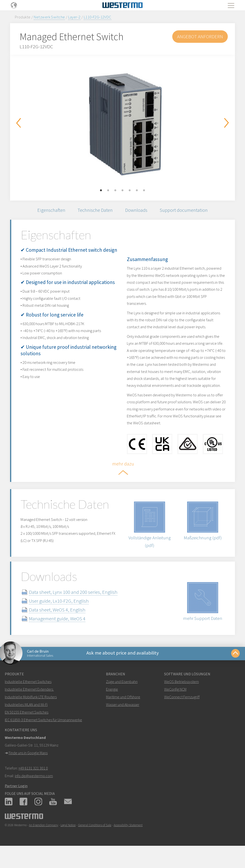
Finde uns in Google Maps (28, 770)
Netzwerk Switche (49, 17)
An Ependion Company (44, 842)
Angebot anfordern (200, 36)
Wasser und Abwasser (123, 721)
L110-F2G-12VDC (98, 17)
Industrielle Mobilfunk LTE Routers (31, 714)
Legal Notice (68, 842)
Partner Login (16, 803)
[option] (122, 124)
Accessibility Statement (128, 842)
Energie (112, 706)
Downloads (138, 210)
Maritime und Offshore (123, 714)
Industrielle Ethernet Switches (28, 699)
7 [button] (144, 191)
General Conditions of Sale (95, 842)
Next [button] (227, 123)
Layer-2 (74, 17)
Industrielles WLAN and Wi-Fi (26, 721)
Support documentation (186, 210)
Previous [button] (18, 123)
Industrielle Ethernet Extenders (29, 706)
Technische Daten (95, 210)
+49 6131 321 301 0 (33, 785)
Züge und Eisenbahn (122, 699)
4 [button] (122, 191)
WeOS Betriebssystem (181, 699)
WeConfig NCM (175, 706)
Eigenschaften (49, 210)
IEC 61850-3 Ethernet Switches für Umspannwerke (43, 737)
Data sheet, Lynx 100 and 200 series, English (77, 608)
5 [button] (130, 191)
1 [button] (101, 191)
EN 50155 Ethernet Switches (27, 729)
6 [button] (137, 191)
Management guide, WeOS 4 (61, 634)
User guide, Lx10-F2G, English (63, 617)
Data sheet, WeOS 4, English (61, 625)
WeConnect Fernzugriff (182, 714)
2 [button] (108, 191)
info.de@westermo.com (34, 793)
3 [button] (115, 191)
